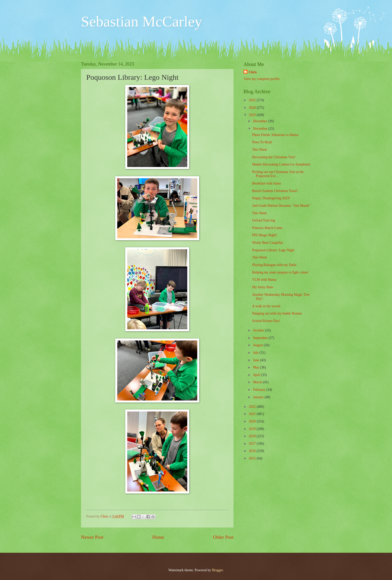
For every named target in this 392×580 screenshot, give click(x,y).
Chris (253, 72)
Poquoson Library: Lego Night (273, 250)
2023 (253, 115)
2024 (253, 108)
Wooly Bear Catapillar (267, 243)
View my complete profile (261, 79)
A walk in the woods (266, 306)
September (261, 338)
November (261, 129)
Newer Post (92, 537)
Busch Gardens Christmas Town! (275, 191)
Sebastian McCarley (142, 21)
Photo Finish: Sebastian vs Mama (275, 135)
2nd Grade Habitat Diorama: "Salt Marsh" (281, 206)
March (258, 382)
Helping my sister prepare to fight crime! (280, 272)
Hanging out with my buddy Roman (277, 313)
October (259, 330)
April (257, 375)
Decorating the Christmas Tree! (274, 157)
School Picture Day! (266, 321)
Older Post (223, 537)
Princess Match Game (267, 228)
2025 (253, 100)
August (258, 345)
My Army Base (262, 287)
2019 (253, 429)
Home (158, 537)
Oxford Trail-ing (263, 220)
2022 (253, 407)
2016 (253, 451)
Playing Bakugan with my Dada (274, 265)
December (260, 121)
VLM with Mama (264, 280)
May (257, 367)
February (260, 390)
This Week (259, 150)
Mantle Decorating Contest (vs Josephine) (281, 164)
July (256, 353)
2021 (253, 414)
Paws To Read (262, 142)
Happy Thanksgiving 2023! (271, 198)
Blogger (217, 570)
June (257, 360)
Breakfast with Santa (266, 183)
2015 (253, 458)
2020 (253, 421)
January (259, 397)
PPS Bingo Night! (264, 235)
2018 (253, 436)
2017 (253, 444)
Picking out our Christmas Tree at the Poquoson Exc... (278, 174)
